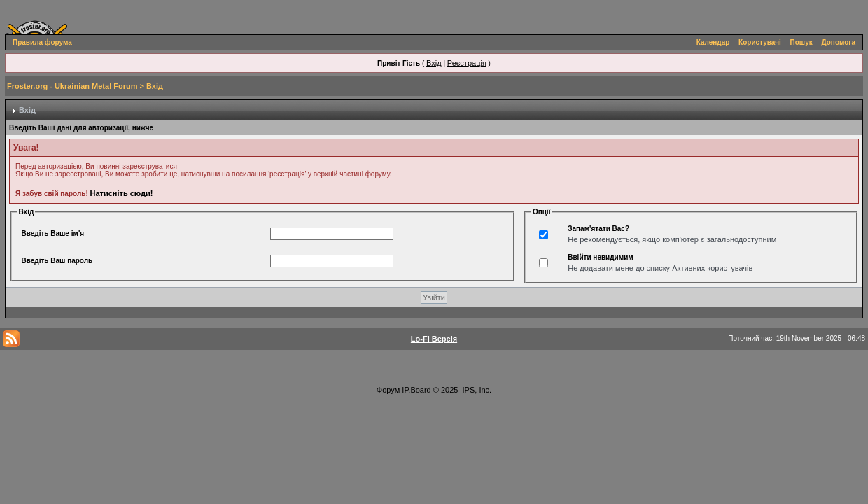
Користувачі (760, 42)
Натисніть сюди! (122, 193)
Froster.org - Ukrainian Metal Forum (72, 86)
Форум (388, 390)
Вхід (434, 63)
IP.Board (416, 390)
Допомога (839, 42)
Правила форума (42, 42)
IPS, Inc (476, 390)
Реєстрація (467, 63)
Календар (713, 42)
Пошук (801, 42)
